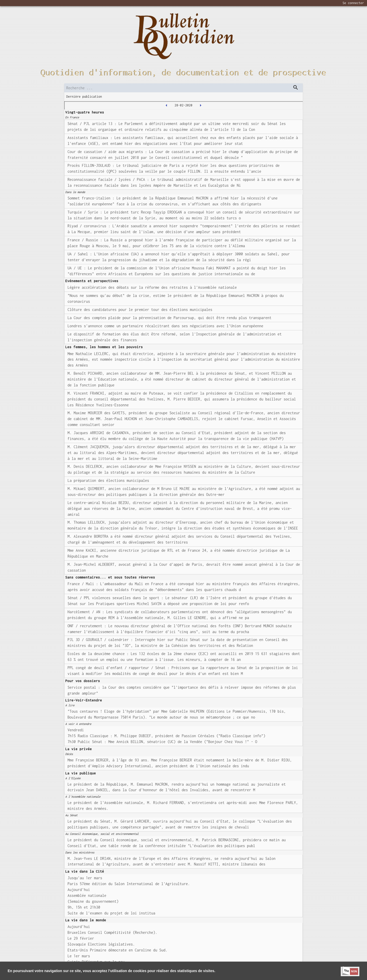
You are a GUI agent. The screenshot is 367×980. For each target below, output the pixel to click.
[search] (183, 88)
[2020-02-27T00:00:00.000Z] (166, 105)
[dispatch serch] (296, 87)
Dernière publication (84, 97)
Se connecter (353, 3)
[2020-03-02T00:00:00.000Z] (201, 105)
